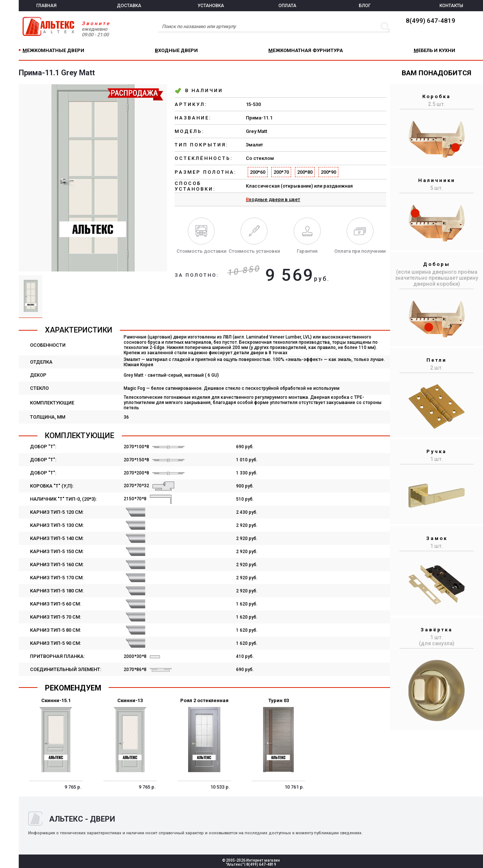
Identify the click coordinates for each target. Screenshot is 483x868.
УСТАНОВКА (211, 6)
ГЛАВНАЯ (46, 6)
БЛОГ (365, 6)
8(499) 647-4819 (431, 21)
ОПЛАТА (287, 6)
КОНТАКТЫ (451, 6)
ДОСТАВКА (129, 6)
